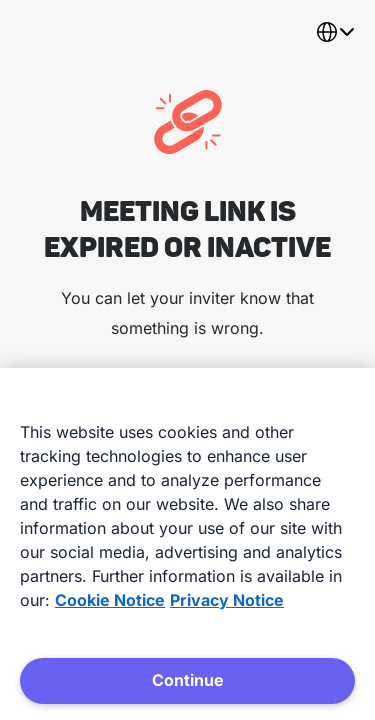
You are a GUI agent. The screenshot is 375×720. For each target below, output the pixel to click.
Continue (188, 680)
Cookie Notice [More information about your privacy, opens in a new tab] (110, 600)
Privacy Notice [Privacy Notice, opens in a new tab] (227, 600)
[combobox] (335, 32)
